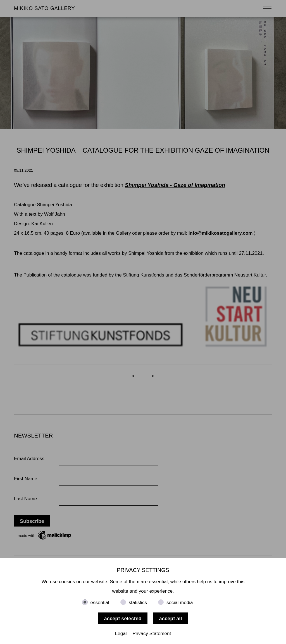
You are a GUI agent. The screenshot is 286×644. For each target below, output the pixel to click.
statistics (138, 603)
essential (100, 603)
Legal (121, 634)
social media (180, 603)
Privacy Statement (152, 634)
